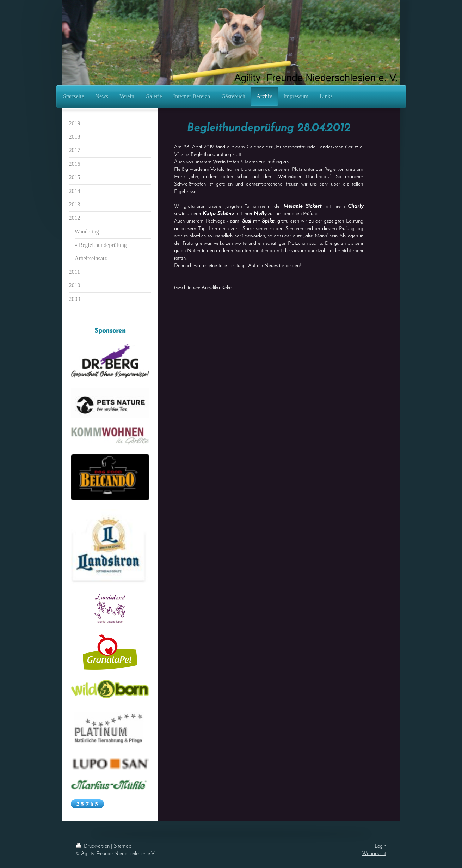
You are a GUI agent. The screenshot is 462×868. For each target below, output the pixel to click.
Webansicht (374, 854)
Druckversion (94, 846)
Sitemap (123, 846)
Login (380, 846)
